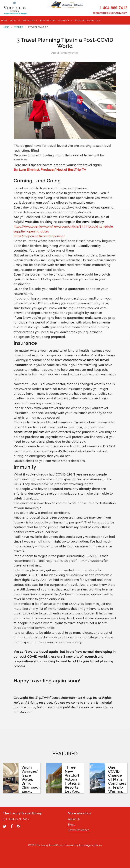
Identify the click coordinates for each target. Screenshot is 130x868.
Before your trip (69, 53)
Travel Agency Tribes (90, 845)
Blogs (71, 824)
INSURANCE (64, 20)
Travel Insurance (79, 830)
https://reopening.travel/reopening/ (39, 236)
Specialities (29, 20)
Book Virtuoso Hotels (87, 20)
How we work (48, 20)
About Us (15, 20)
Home (4, 20)
